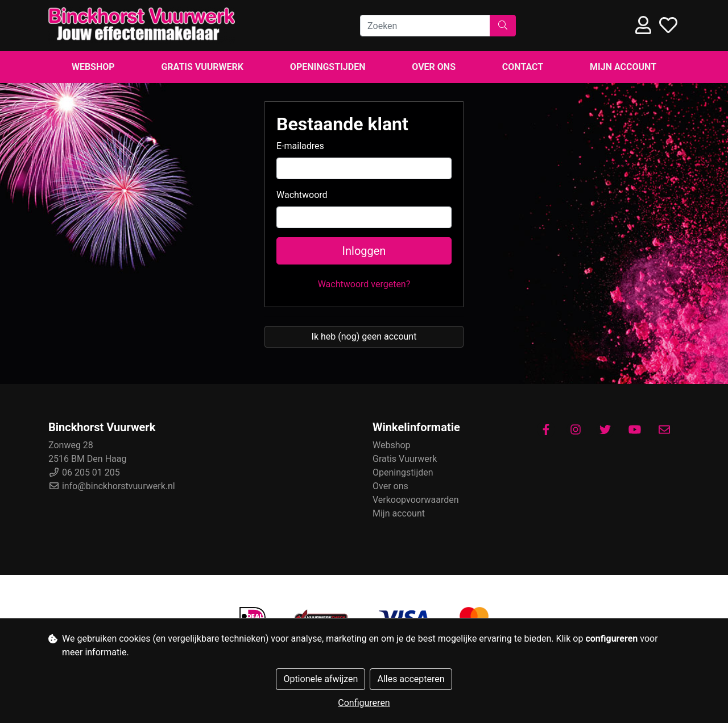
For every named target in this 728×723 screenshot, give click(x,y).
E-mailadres (300, 146)
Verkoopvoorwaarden (416, 500)
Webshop (93, 67)
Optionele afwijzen (320, 679)
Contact (523, 67)
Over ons (434, 67)
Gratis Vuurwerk (202, 67)
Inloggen (364, 251)
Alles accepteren (411, 679)
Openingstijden (328, 67)
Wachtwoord (302, 195)
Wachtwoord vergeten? (364, 284)
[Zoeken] (425, 26)
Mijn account (623, 67)
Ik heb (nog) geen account (364, 336)
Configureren (364, 703)
